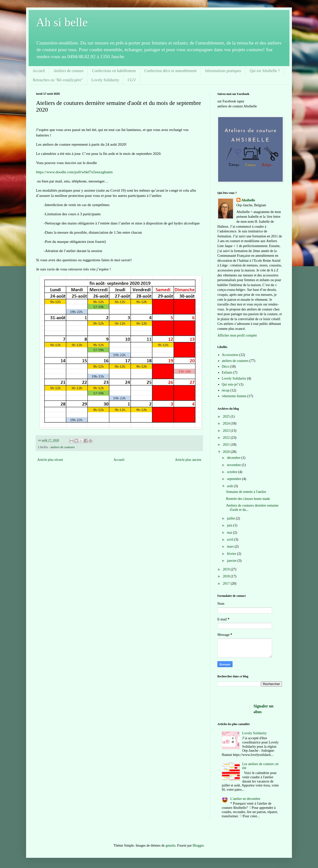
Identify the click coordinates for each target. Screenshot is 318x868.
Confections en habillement (114, 71)
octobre (232, 472)
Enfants (227, 372)
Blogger (198, 846)
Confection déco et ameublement (170, 71)
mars (231, 546)
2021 (227, 445)
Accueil (39, 71)
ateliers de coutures (62, 447)
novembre (234, 465)
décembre (234, 458)
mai (230, 533)
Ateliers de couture (69, 71)
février (232, 554)
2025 (227, 416)
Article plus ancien (188, 460)
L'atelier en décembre (245, 799)
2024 (227, 423)
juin (230, 525)
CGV (132, 80)
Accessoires (230, 355)
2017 (227, 584)
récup (226, 390)
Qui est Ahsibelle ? (265, 71)
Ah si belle (62, 22)
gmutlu (170, 846)
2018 (227, 576)
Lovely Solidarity (105, 80)
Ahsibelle (248, 200)
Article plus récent (50, 460)
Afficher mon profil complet (237, 335)
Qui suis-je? (230, 384)
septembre (234, 479)
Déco (226, 367)
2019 (227, 569)
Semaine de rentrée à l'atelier (246, 492)
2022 (227, 438)
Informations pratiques (223, 71)
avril (230, 540)
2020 (227, 452)
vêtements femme (234, 396)
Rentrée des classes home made (248, 499)
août (230, 486)
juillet (231, 518)
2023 (227, 431)
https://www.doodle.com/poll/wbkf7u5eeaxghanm (74, 172)
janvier (232, 561)
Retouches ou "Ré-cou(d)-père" (58, 80)
